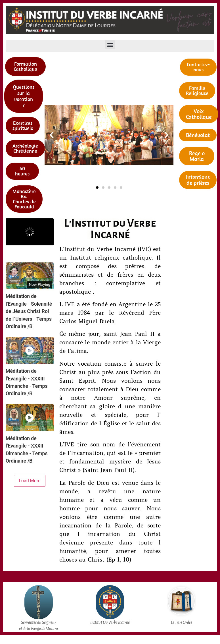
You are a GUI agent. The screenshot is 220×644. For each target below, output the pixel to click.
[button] (110, 44)
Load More (30, 481)
